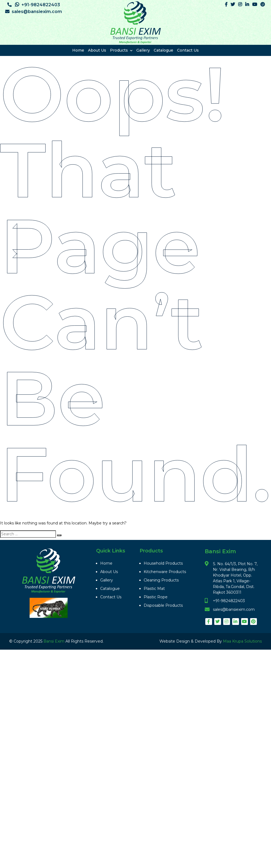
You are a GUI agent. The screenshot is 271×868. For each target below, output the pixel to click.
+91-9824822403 (34, 5)
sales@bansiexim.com (34, 12)
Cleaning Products (161, 580)
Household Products (163, 563)
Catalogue (163, 50)
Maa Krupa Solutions (242, 641)
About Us (97, 50)
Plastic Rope (156, 597)
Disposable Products (163, 605)
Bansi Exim (54, 641)
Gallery (143, 50)
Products (121, 50)
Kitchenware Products (165, 572)
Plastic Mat (154, 589)
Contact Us (188, 50)
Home (78, 50)
